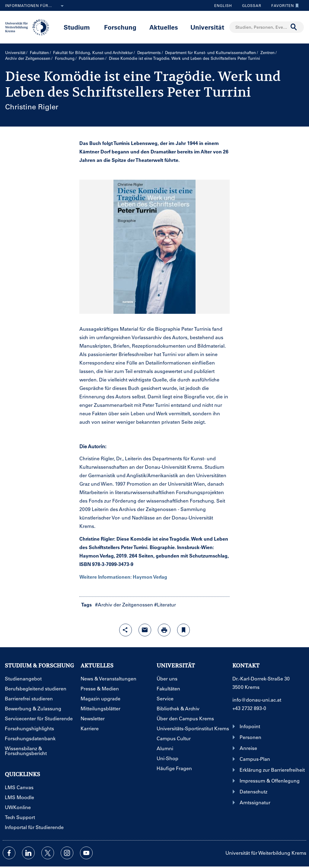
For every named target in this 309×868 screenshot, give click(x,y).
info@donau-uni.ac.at (257, 700)
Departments (149, 52)
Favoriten (284, 5)
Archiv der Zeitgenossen (28, 58)
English (223, 5)
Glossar (249, 5)
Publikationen (92, 58)
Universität (207, 27)
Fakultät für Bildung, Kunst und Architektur (93, 52)
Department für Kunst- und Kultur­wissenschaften (210, 52)
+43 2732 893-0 (249, 708)
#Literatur (165, 604)
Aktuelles (164, 27)
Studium (77, 27)
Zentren (268, 52)
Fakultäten (39, 52)
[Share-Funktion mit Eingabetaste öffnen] (126, 630)
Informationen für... (36, 6)
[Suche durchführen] (294, 27)
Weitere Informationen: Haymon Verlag (123, 577)
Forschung (120, 27)
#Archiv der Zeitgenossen (124, 604)
